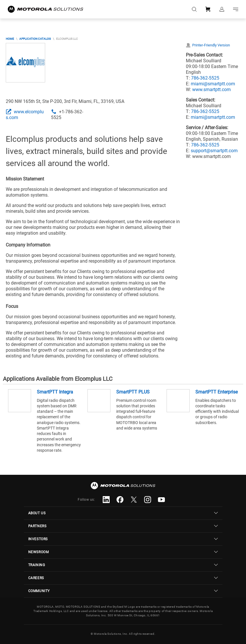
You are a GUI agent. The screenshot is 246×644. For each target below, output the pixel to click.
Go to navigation (236, 9)
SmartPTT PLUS (133, 392)
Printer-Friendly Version (211, 45)
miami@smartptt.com (213, 84)
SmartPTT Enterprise (217, 392)
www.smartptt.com (211, 90)
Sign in (222, 9)
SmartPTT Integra (55, 392)
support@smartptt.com (214, 151)
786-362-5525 (205, 78)
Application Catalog (35, 39)
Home (10, 39)
